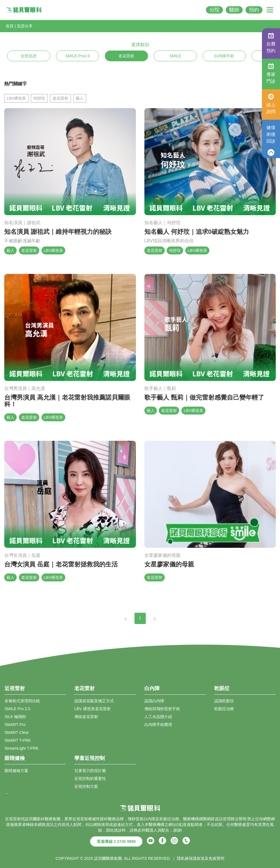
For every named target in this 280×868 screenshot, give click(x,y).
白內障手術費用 (158, 725)
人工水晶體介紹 (158, 717)
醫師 (234, 10)
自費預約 (271, 43)
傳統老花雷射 (86, 717)
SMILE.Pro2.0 (78, 56)
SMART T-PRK (18, 740)
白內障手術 (224, 56)
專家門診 (271, 73)
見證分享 (25, 26)
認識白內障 (154, 701)
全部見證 (29, 56)
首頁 (10, 26)
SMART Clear (17, 732)
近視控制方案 (86, 786)
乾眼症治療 (224, 709)
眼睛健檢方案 (16, 771)
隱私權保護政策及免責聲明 (201, 858)
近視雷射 (80, 819)
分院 (214, 10)
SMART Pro (15, 725)
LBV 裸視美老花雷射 (92, 709)
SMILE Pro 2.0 (17, 709)
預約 (254, 10)
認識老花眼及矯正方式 (94, 701)
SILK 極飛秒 (15, 717)
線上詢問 (271, 104)
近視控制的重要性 (90, 778)
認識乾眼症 (224, 701)
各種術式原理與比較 (22, 701)
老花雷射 (126, 56)
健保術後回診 (271, 134)
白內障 (149, 819)
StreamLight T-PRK (21, 748)
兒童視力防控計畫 (90, 771)
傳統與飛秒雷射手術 (162, 709)
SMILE (175, 56)
